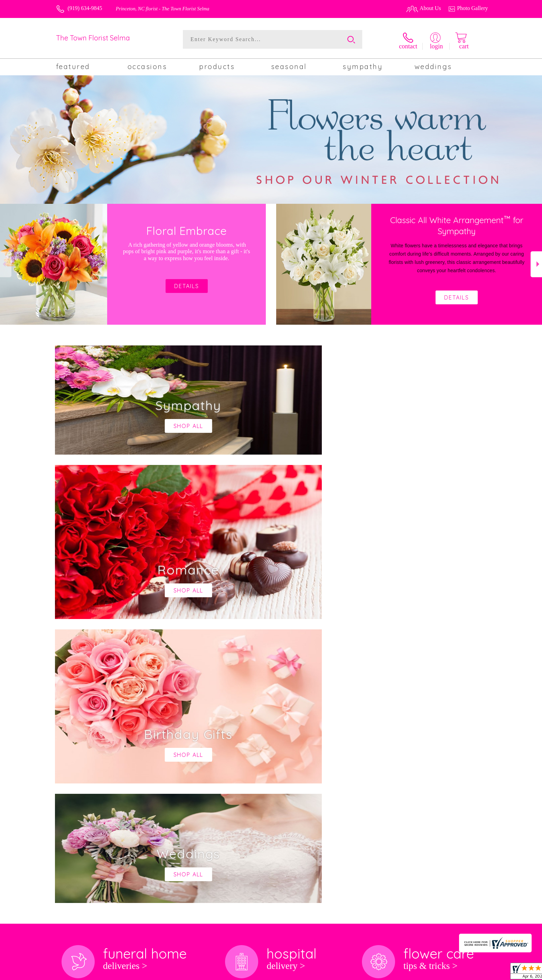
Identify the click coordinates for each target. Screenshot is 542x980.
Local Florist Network (431, 973)
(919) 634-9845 (85, 8)
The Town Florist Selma (93, 38)
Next (536, 263)
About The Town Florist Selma (94, 726)
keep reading (270, 740)
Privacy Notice (387, 973)
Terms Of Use (350, 973)
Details (457, 297)
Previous (6, 263)
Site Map (471, 973)
